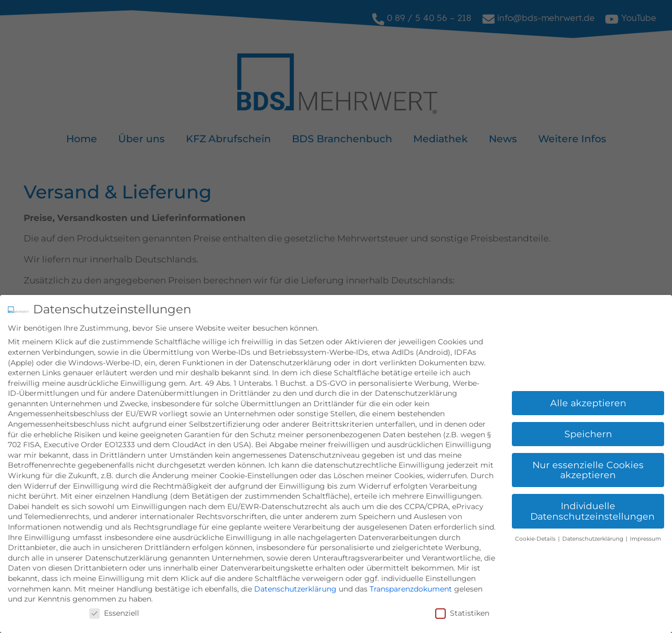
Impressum (645, 538)
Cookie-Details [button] (536, 538)
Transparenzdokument (411, 588)
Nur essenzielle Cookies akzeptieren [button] (588, 469)
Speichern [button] (588, 433)
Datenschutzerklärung (295, 588)
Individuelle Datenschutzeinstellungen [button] (592, 510)
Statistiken (462, 612)
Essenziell (114, 612)
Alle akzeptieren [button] (588, 402)
